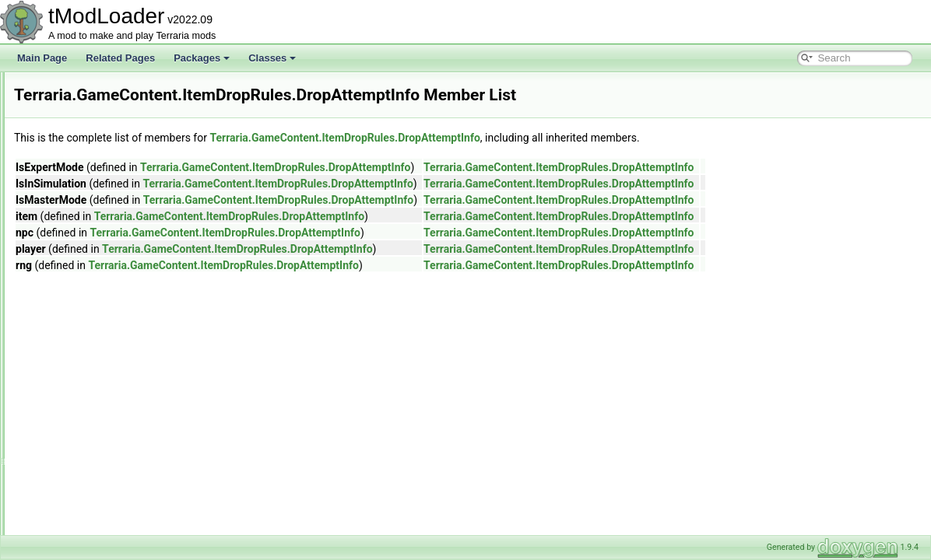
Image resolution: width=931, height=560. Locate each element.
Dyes (87, 89)
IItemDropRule (119, 534)
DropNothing (115, 380)
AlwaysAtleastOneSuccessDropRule (164, 174)
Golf (85, 140)
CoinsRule (110, 208)
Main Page (42, 58)
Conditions (111, 294)
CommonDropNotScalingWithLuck (160, 260)
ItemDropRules (107, 157)
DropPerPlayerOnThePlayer (147, 414)
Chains (103, 191)
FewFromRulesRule (130, 499)
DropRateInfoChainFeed (139, 448)
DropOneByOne (122, 397)
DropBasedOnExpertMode (144, 328)
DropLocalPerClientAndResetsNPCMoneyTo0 (183, 362)
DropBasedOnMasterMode (144, 345)
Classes (272, 58)
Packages (202, 58)
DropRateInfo (116, 431)
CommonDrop (118, 243)
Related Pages (120, 58)
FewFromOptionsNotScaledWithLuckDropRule (185, 482)
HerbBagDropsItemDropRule (148, 516)
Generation (99, 123)
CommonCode (119, 226)
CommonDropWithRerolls (142, 277)
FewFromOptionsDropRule (144, 465)
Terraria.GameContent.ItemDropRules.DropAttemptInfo (539, 138)
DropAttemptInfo (123, 311)
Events (91, 106)
